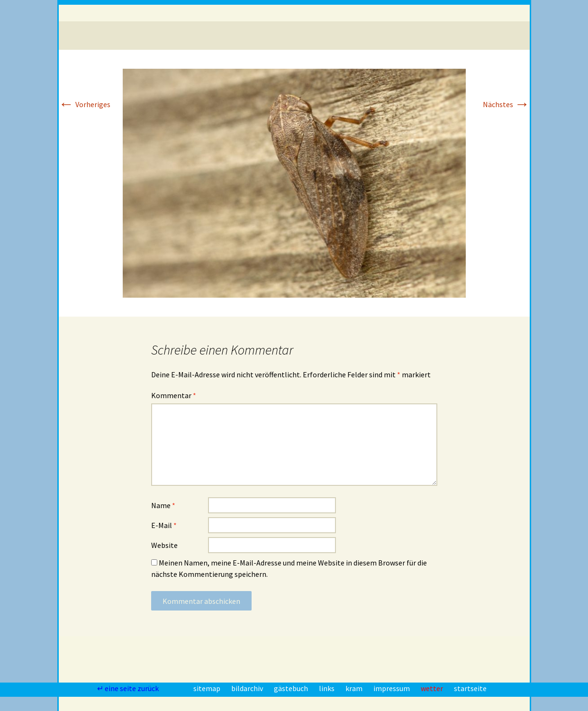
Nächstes (506, 104)
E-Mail (164, 525)
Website (164, 545)
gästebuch (292, 688)
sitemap (208, 688)
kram (355, 688)
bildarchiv (248, 688)
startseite (470, 688)
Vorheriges (85, 104)
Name (163, 505)
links (327, 688)
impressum (392, 688)
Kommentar (174, 395)
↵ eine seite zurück (129, 688)
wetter (433, 688)
